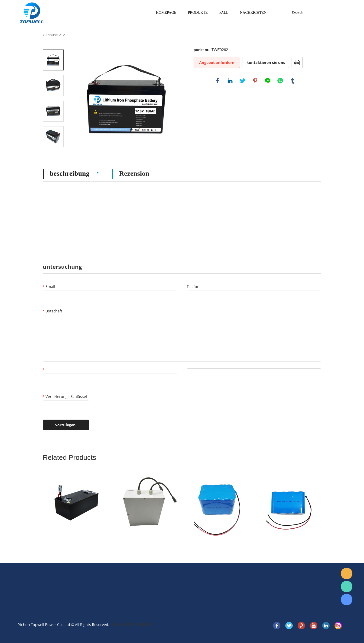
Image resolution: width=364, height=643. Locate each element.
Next (53, 154)
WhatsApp (347, 587)
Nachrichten (253, 12)
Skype (347, 600)
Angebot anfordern (217, 63)
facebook (218, 81)
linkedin (230, 81)
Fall (224, 12)
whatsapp (280, 81)
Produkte (198, 12)
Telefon (193, 287)
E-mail (347, 573)
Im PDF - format (297, 62)
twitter (243, 81)
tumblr (293, 81)
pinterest (255, 81)
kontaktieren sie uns (266, 63)
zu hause (50, 35)
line (268, 81)
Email (49, 287)
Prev (53, 43)
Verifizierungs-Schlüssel (65, 397)
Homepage (166, 12)
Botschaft (52, 311)
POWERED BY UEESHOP (133, 625)
